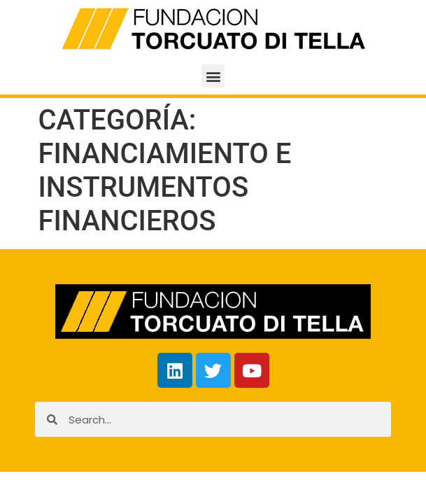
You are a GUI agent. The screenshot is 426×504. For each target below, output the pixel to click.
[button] (213, 76)
